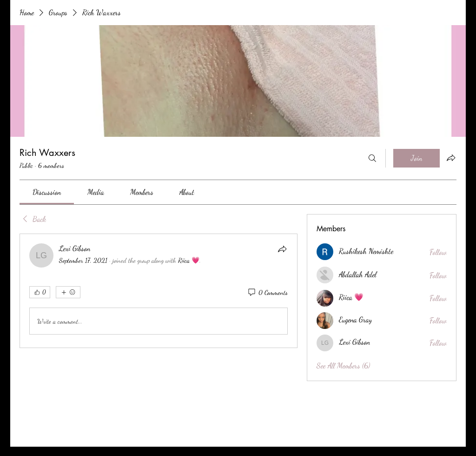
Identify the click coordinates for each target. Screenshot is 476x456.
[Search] (372, 158)
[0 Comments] (267, 293)
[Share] (282, 249)
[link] (47, 192)
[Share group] (451, 158)
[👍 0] (40, 292)
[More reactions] (68, 292)
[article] (159, 291)
